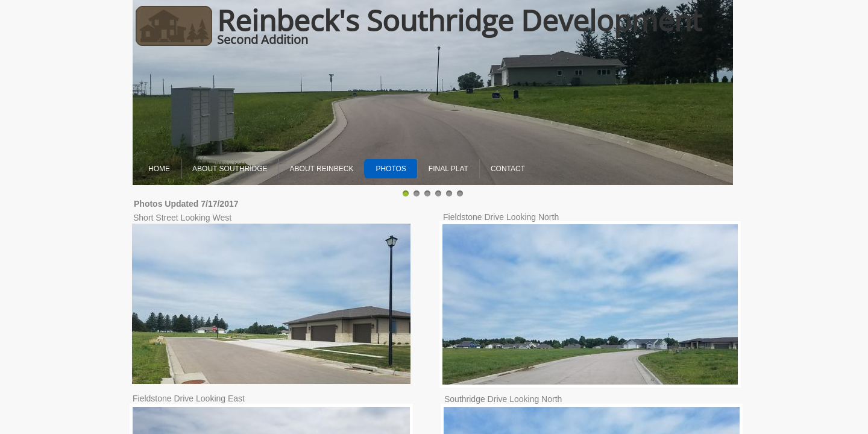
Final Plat (448, 169)
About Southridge (230, 169)
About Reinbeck (322, 169)
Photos (391, 169)
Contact (508, 169)
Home (159, 169)
